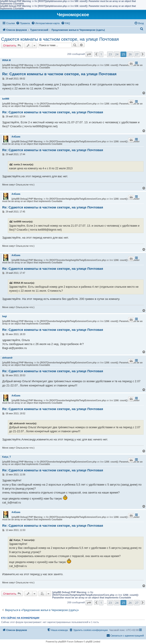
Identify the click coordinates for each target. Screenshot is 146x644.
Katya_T (7, 457)
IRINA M (6, 60)
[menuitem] (23, 23)
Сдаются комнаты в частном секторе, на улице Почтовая (60, 39)
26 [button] (130, 54)
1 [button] (101, 54)
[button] (89, 54)
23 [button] (110, 54)
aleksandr (7, 358)
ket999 (6, 99)
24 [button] (117, 54)
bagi (5, 316)
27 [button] (137, 54)
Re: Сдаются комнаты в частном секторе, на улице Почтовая (59, 74)
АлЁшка (16, 137)
